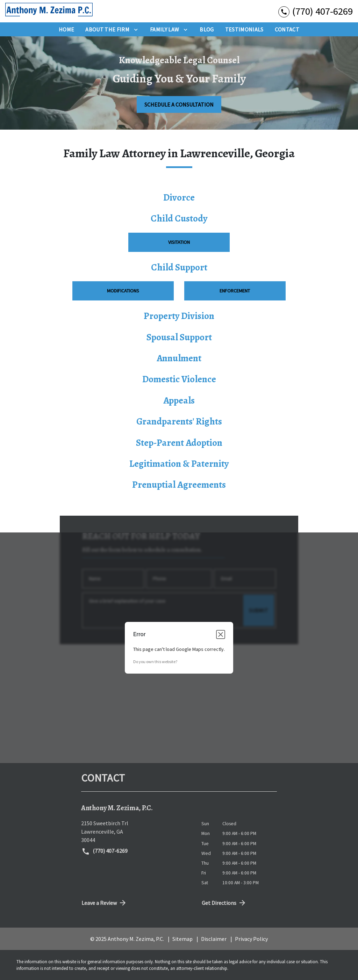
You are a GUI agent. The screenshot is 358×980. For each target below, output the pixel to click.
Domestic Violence (179, 379)
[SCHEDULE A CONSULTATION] (179, 104)
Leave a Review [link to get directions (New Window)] (104, 903)
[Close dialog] (221, 634)
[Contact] (287, 29)
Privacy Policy (251, 939)
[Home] (66, 29)
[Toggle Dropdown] (136, 29)
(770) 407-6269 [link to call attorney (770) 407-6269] (105, 851)
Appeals (179, 400)
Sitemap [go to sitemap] (182, 939)
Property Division (179, 316)
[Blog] (207, 29)
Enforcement (235, 291)
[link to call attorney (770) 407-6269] (316, 11)
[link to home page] (49, 11)
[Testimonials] (244, 29)
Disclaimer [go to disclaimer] (214, 939)
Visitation (179, 242)
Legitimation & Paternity (179, 464)
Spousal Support (179, 337)
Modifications (123, 291)
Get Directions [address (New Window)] (224, 903)
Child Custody (179, 218)
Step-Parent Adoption (179, 443)
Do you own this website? (155, 662)
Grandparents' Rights (179, 421)
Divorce (179, 197)
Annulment (179, 358)
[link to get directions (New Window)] (136, 832)
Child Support (179, 267)
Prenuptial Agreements (179, 485)
